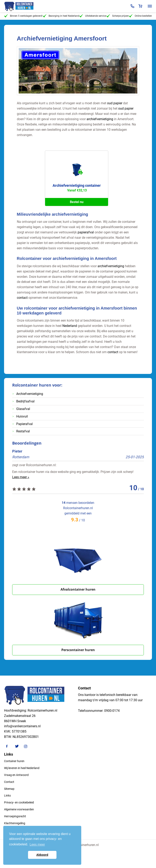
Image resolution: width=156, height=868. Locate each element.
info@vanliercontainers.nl (22, 726)
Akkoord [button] (42, 855)
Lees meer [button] (37, 844)
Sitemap (9, 789)
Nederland (70, 326)
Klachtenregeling (15, 823)
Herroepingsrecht (15, 816)
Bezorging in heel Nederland (61, 16)
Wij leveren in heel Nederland (22, 768)
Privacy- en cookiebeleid (19, 802)
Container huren (14, 761)
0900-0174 (112, 711)
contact (22, 298)
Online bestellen (140, 16)
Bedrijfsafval (25, 401)
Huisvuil (22, 416)
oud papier (115, 103)
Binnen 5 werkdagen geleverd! (23, 16)
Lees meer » (21, 477)
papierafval (86, 232)
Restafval (23, 431)
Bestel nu (77, 202)
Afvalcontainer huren (78, 589)
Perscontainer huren (78, 650)
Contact (9, 782)
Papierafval (24, 424)
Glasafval (23, 409)
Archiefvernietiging (30, 394)
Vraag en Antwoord (16, 775)
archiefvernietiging (100, 119)
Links (7, 795)
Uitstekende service (93, 16)
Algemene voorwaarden (19, 809)
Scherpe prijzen (118, 16)
